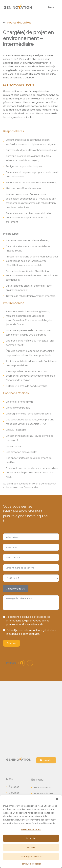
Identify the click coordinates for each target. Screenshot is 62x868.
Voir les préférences (31, 856)
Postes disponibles (19, 22)
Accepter (31, 838)
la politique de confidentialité (23, 634)
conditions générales (42, 630)
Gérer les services (31, 829)
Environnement (43, 787)
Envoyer (11, 643)
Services (14, 793)
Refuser (31, 847)
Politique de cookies (31, 864)
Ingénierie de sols (44, 793)
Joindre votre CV (16, 589)
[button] (57, 799)
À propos (14, 787)
